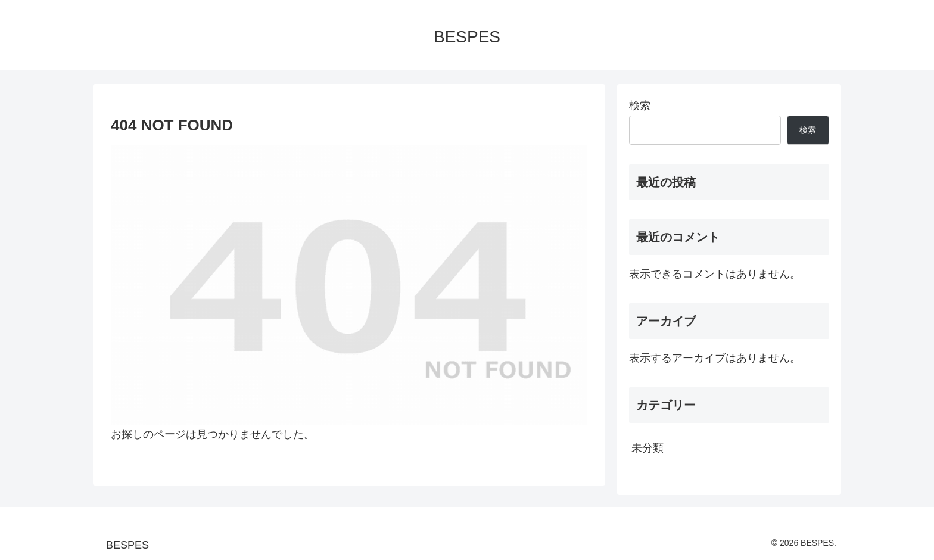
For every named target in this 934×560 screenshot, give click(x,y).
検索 (640, 105)
